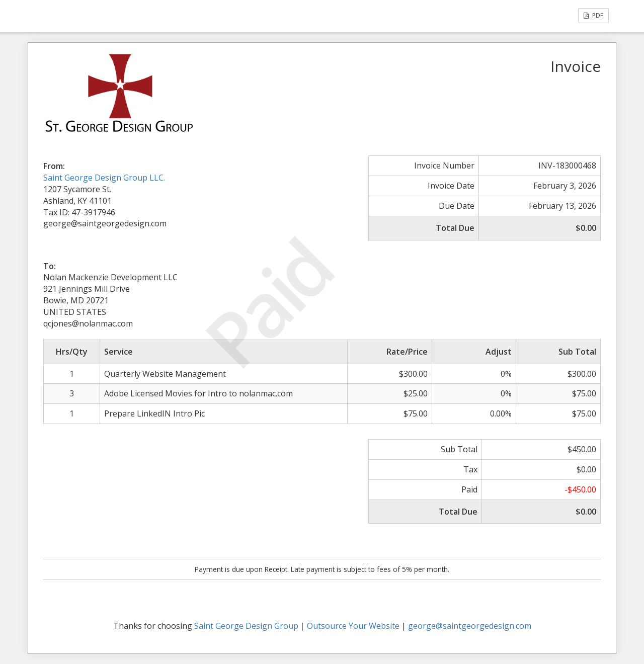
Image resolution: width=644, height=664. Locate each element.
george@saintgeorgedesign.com (470, 626)
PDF (593, 15)
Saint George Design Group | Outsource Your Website (297, 626)
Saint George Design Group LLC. (104, 178)
